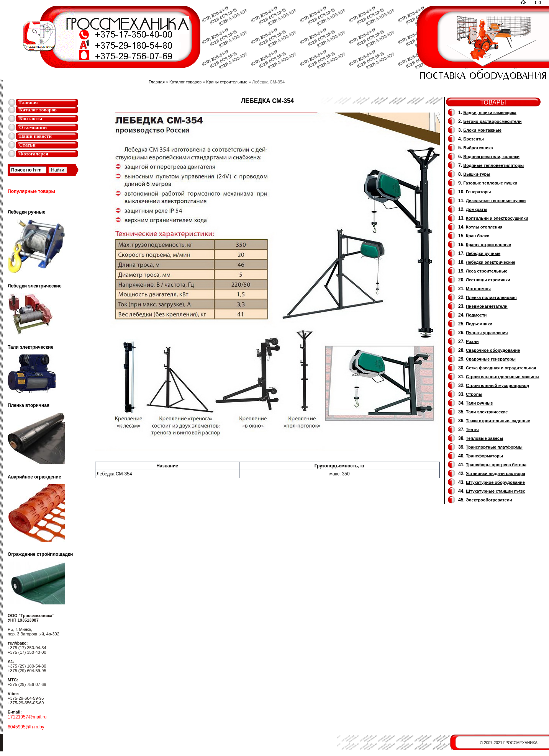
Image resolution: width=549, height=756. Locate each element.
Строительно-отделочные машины (503, 377)
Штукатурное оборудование (495, 482)
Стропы (474, 394)
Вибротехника (478, 148)
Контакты (31, 118)
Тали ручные (479, 403)
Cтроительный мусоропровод (497, 385)
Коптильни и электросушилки (497, 218)
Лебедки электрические (491, 262)
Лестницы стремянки (488, 280)
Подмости (476, 315)
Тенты (472, 429)
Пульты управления (487, 333)
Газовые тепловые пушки (490, 183)
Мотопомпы (478, 289)
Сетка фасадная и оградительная (501, 368)
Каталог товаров (38, 110)
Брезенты (474, 139)
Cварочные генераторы (491, 359)
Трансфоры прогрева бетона (496, 465)
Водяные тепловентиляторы (493, 165)
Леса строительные (487, 271)
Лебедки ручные (483, 253)
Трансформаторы (484, 456)
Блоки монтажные (482, 130)
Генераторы (478, 192)
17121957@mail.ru (27, 717)
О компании (33, 127)
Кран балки (478, 236)
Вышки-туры (477, 174)
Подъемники (479, 324)
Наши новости (35, 136)
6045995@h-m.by (26, 727)
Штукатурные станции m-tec (496, 491)
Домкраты (477, 209)
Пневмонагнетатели (487, 306)
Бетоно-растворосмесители (492, 121)
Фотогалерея (34, 154)
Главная (29, 102)
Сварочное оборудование (493, 350)
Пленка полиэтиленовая (491, 297)
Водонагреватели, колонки (491, 157)
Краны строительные (227, 82)
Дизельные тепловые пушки (496, 201)
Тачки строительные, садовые (498, 421)
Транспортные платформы (494, 447)
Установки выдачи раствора (496, 474)
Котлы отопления (484, 227)
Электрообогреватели (489, 500)
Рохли (472, 341)
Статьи (27, 145)
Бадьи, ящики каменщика (490, 113)
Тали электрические (487, 412)
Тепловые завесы (484, 438)
